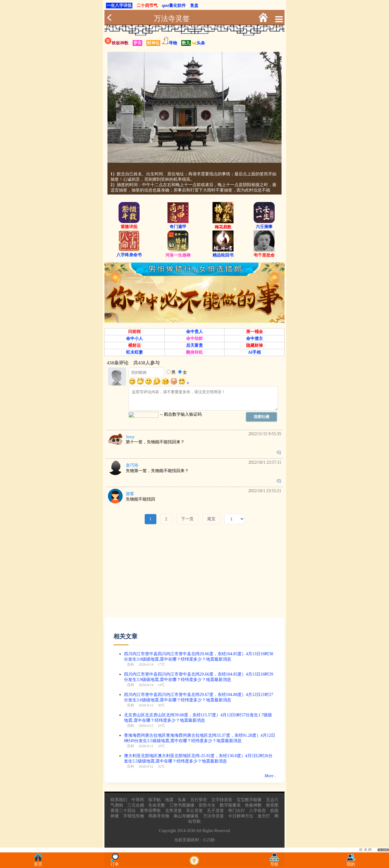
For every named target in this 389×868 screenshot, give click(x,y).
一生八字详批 (119, 6)
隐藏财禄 (255, 345)
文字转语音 (222, 800)
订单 (115, 862)
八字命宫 (258, 811)
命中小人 (134, 339)
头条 (198, 43)
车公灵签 (194, 811)
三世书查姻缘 (182, 805)
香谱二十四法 (123, 811)
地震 (169, 800)
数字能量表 (230, 805)
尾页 (211, 519)
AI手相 (255, 352)
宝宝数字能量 (249, 800)
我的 (351, 862)
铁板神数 (120, 43)
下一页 (187, 519)
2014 (181, 831)
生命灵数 (157, 805)
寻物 (173, 43)
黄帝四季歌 (150, 811)
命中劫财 (194, 339)
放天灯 (264, 816)
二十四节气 (147, 6)
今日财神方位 (241, 816)
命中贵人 (194, 332)
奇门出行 (237, 811)
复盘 (194, 6)
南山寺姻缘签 (186, 816)
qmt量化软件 (174, 6)
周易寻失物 (159, 816)
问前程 (134, 332)
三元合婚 (136, 805)
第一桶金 (255, 332)
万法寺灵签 (172, 19)
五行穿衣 (199, 800)
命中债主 (255, 339)
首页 (38, 862)
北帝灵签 (173, 811)
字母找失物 (134, 816)
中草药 (138, 800)
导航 (274, 862)
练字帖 (155, 800)
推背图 (272, 805)
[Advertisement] (194, 575)
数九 (186, 43)
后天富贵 (194, 345)
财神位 (153, 43)
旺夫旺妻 (134, 352)
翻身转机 (194, 352)
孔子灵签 (216, 811)
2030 (191, 831)
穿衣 (137, 43)
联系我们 (119, 800)
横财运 (134, 345)
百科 (131, 664)
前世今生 (207, 805)
